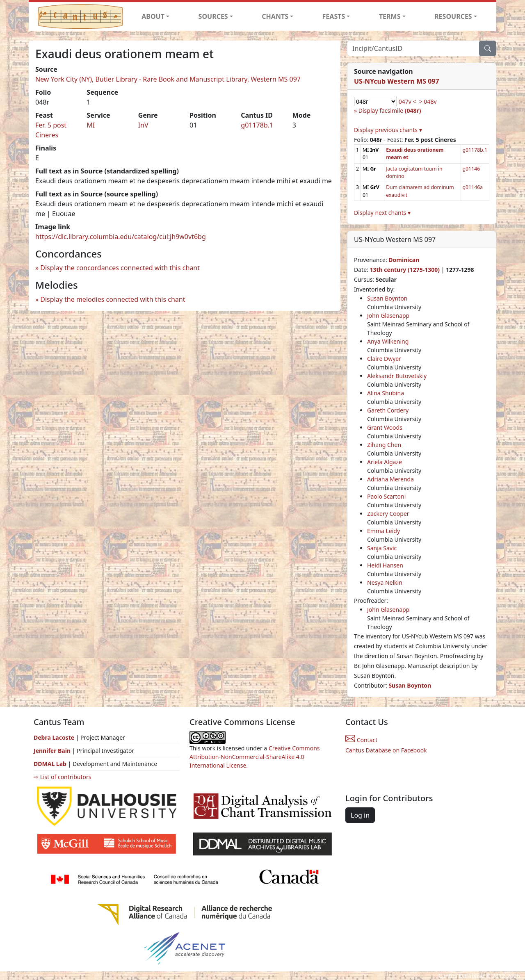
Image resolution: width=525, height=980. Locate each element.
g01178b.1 (257, 125)
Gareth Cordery (388, 410)
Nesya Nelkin (385, 582)
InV (143, 125)
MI (91, 125)
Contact (361, 740)
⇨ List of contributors (62, 777)
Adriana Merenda (390, 479)
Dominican (404, 260)
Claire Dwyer (384, 359)
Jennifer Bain (53, 751)
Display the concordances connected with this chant (120, 268)
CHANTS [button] (275, 16)
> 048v (428, 101)
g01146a (473, 187)
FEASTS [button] (334, 16)
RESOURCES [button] (453, 16)
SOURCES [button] (213, 16)
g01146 (471, 169)
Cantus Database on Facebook (386, 750)
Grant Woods (385, 427)
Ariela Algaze (385, 462)
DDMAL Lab (50, 764)
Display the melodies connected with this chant (113, 299)
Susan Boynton (387, 298)
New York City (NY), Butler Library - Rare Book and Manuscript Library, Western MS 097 (168, 79)
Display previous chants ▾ (388, 130)
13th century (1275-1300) (405, 270)
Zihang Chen (384, 445)
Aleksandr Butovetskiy (397, 376)
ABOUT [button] (153, 16)
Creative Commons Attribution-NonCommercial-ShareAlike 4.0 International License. (255, 757)
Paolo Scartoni (386, 496)
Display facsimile (390, 111)
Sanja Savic (382, 548)
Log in (360, 815)
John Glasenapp (388, 316)
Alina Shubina (386, 393)
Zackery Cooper (388, 514)
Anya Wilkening (388, 341)
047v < (407, 101)
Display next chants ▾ (382, 213)
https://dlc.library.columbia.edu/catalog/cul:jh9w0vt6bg (121, 237)
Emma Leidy (383, 531)
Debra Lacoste (54, 737)
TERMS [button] (390, 16)
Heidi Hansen (385, 565)
